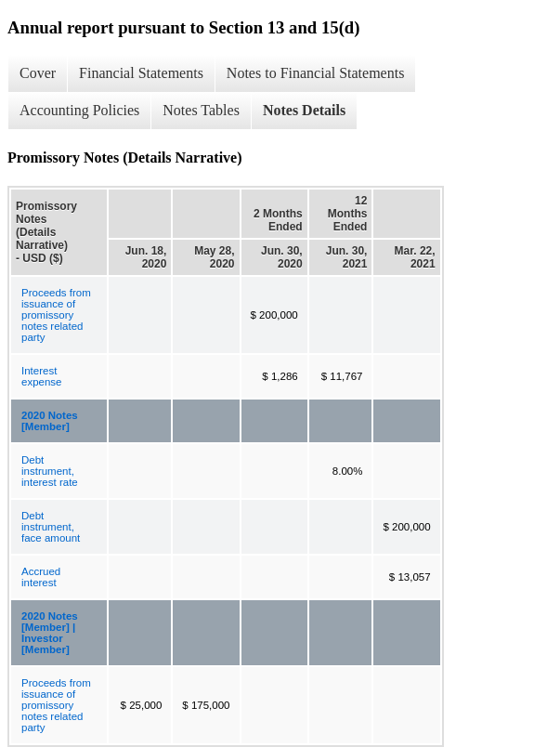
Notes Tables (201, 110)
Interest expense (41, 376)
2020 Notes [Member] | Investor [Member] (50, 633)
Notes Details (304, 110)
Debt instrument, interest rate (50, 471)
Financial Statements (141, 73)
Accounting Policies (79, 110)
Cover (38, 73)
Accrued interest (41, 577)
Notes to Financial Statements (316, 73)
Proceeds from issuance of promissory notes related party (56, 315)
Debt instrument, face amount (51, 527)
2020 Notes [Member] (50, 421)
